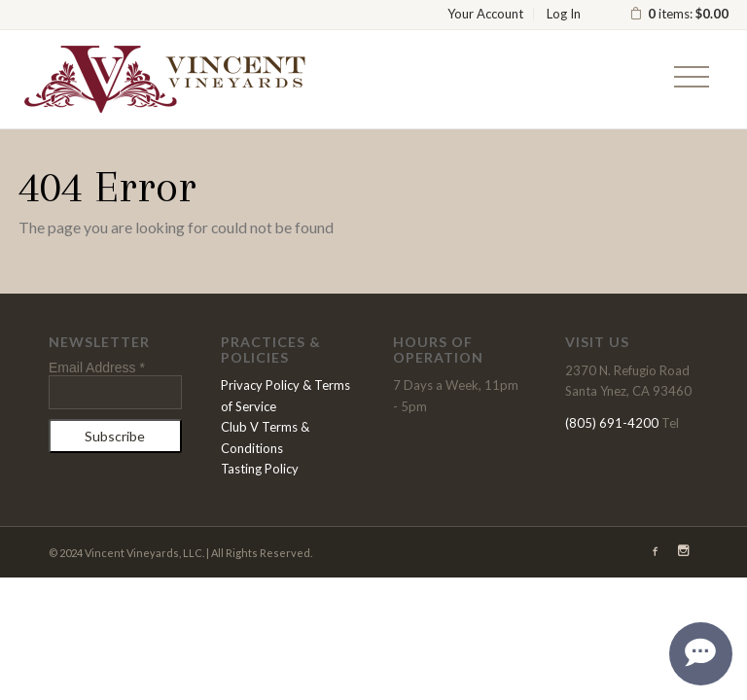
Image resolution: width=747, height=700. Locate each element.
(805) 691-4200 (612, 423)
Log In (564, 14)
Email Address (97, 367)
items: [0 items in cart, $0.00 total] (679, 14)
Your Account (485, 14)
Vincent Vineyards (164, 79)
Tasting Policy (260, 469)
